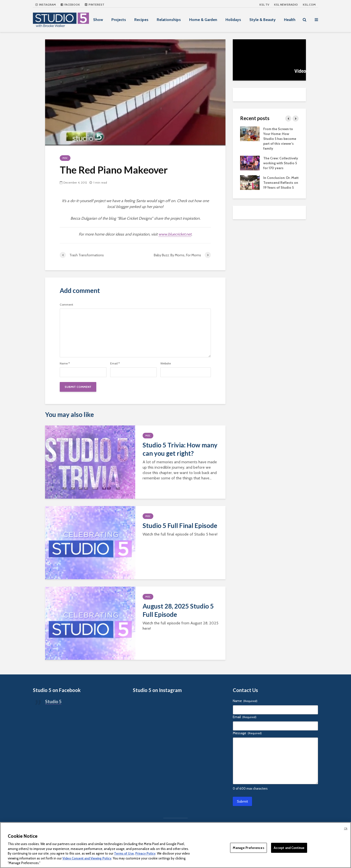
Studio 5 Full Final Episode (180, 526)
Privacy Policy (145, 853)
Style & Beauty (263, 20)
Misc (65, 158)
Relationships (169, 20)
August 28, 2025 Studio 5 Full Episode (178, 610)
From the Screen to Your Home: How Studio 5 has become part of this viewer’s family (280, 139)
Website (166, 363)
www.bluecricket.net (175, 234)
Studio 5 (53, 702)
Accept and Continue (289, 847)
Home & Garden (203, 20)
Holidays (233, 20)
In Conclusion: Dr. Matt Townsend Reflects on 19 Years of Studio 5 (281, 183)
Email (115, 363)
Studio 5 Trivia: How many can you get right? (180, 449)
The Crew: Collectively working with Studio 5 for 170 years (281, 163)
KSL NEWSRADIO (286, 5)
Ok (346, 828)
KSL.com (309, 5)
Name (65, 363)
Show (98, 20)
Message (247, 733)
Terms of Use (124, 853)
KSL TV (264, 5)
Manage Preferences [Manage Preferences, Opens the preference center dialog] (248, 847)
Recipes (141, 20)
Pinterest (95, 5)
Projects (119, 20)
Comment (66, 305)
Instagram (46, 5)
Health (290, 20)
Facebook (70, 5)
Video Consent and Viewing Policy (87, 858)
